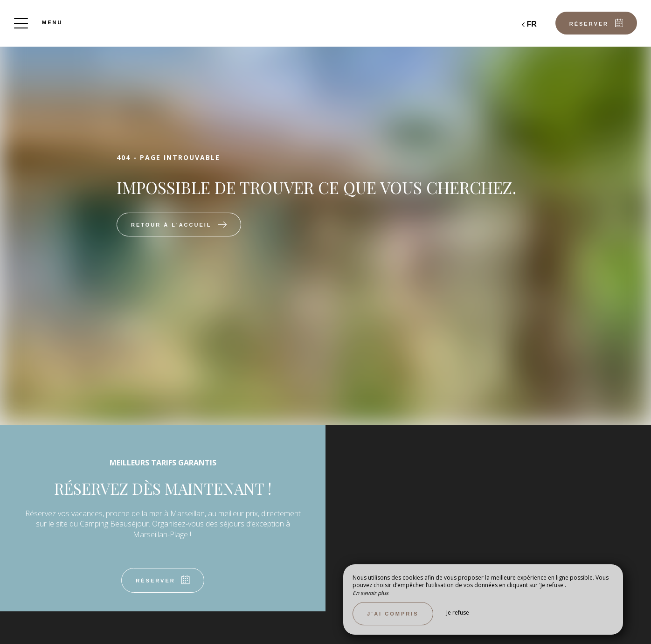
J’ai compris (393, 614)
